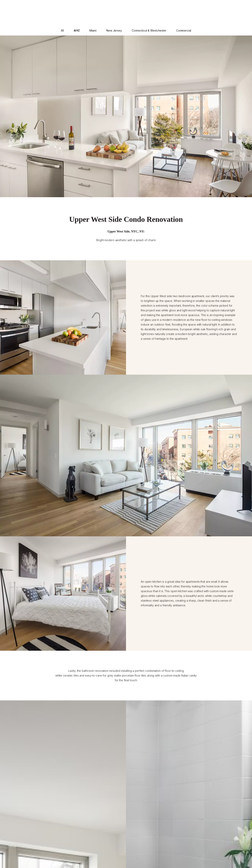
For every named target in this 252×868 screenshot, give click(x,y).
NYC (77, 30)
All (62, 30)
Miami (93, 30)
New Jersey (114, 30)
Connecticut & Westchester (149, 30)
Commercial (184, 30)
